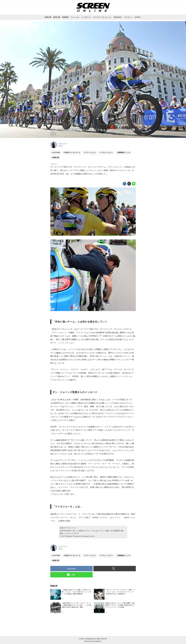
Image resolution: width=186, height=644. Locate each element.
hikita (60, 146)
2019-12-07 (63, 144)
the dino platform (95, 641)
